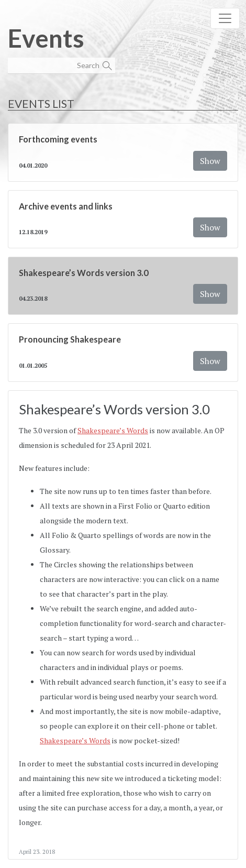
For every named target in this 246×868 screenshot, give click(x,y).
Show (210, 161)
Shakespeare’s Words (113, 430)
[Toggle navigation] (225, 18)
